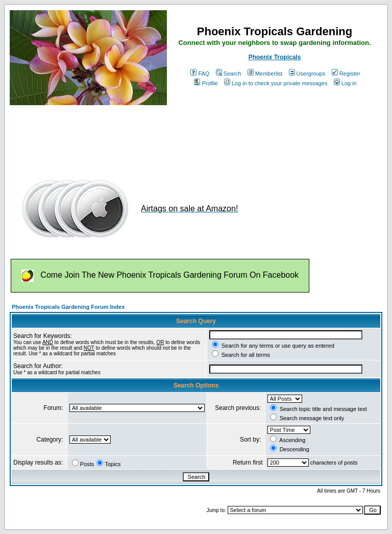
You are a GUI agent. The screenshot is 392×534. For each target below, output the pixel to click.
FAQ (200, 74)
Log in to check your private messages (276, 83)
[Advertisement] (195, 137)
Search (229, 74)
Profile (206, 83)
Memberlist (265, 74)
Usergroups (307, 74)
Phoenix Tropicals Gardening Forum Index (68, 307)
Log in (345, 83)
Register (346, 74)
